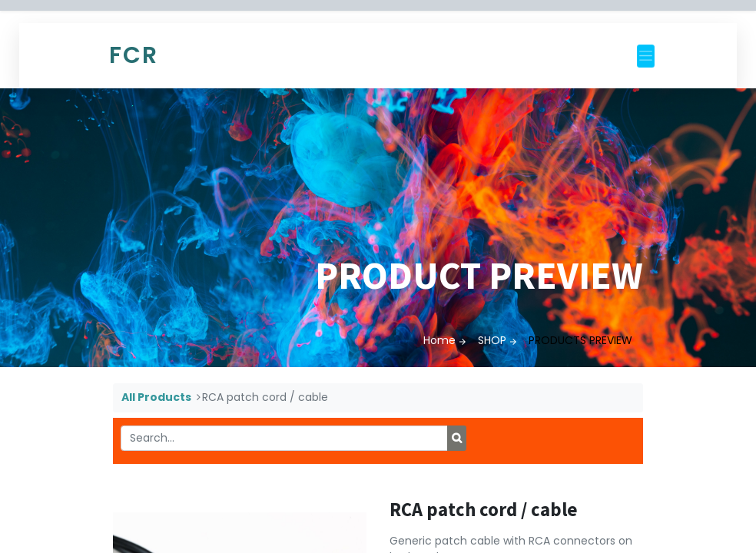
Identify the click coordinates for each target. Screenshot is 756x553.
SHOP (492, 340)
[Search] (457, 439)
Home (439, 340)
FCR (134, 55)
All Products (156, 397)
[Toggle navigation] (646, 56)
